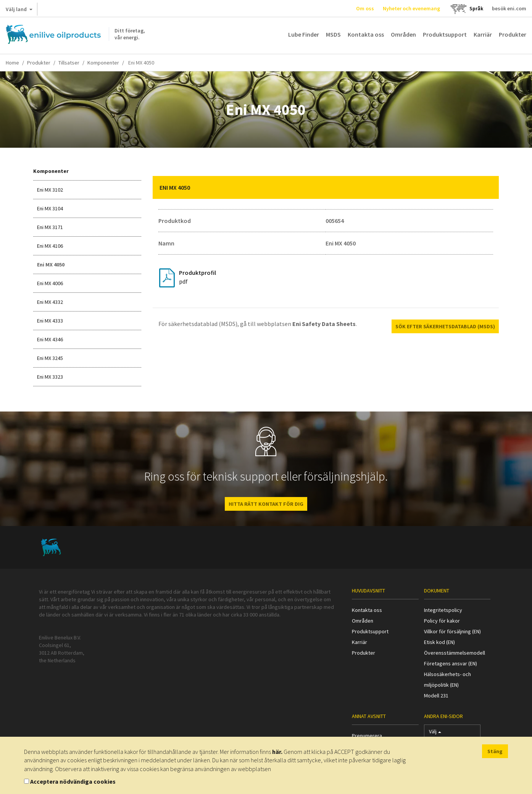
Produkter (513, 34)
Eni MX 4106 (50, 246)
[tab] (326, 187)
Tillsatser (69, 63)
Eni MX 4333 (50, 321)
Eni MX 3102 (50, 190)
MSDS (333, 34)
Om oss (365, 8)
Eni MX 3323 (50, 377)
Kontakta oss (366, 34)
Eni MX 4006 (50, 283)
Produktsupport (445, 34)
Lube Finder (304, 34)
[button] (487, 187)
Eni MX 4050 (51, 265)
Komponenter (103, 63)
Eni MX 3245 (50, 358)
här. (277, 752)
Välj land (19, 11)
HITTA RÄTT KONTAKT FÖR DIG (266, 504)
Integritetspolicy (443, 610)
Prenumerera (367, 736)
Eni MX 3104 (50, 208)
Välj (435, 733)
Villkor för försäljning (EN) (452, 631)
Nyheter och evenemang (411, 8)
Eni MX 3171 (50, 227)
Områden (403, 34)
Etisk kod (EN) (439, 642)
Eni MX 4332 (50, 302)
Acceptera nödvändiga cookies (73, 781)
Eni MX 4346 (50, 339)
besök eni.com (509, 8)
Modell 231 (436, 696)
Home (12, 63)
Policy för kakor (442, 621)
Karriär (483, 34)
